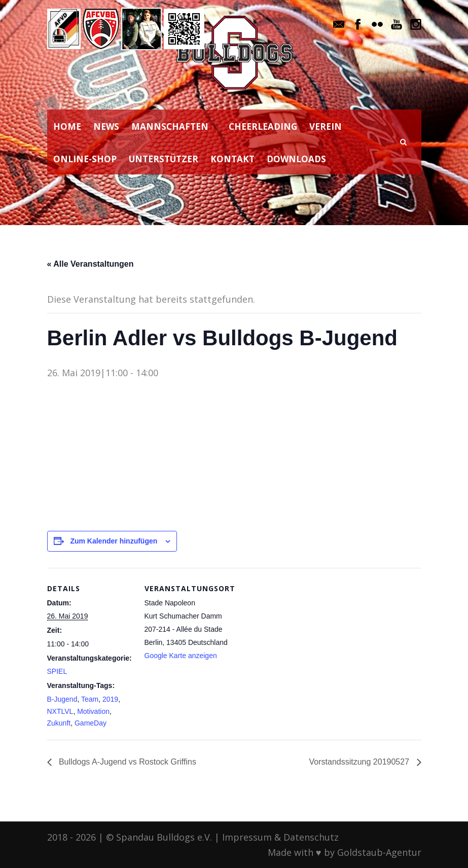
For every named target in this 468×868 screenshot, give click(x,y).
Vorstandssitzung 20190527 (361, 762)
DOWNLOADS (296, 159)
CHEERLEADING (263, 126)
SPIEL (57, 671)
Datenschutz (311, 837)
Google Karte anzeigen (181, 656)
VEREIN (326, 126)
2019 (110, 699)
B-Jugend (62, 699)
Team (90, 699)
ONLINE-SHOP (85, 159)
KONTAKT (232, 159)
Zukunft (59, 723)
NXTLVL (60, 711)
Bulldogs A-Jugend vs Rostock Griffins (127, 762)
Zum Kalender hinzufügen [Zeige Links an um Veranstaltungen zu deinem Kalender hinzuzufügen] (114, 541)
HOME (67, 126)
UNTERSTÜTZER (164, 159)
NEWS (106, 126)
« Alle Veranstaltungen (91, 264)
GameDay (91, 723)
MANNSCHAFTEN (170, 126)
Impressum (247, 837)
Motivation (93, 711)
